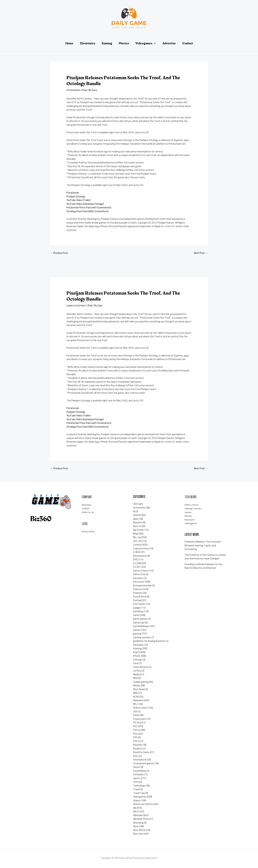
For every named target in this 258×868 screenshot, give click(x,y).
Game (136, 615)
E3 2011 (137, 567)
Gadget (137, 608)
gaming (137, 634)
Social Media (140, 771)
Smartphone (140, 760)
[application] (154, 43)
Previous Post (59, 253)
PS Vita (137, 722)
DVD (135, 559)
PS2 (135, 726)
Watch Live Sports (143, 804)
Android (137, 515)
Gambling (138, 611)
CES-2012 (138, 541)
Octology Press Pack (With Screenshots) (87, 211)
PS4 (135, 734)
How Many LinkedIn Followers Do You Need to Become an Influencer (204, 566)
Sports (137, 778)
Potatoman (73, 193)
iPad (84, 90)
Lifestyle (138, 660)
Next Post (201, 253)
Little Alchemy (141, 667)
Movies (137, 685)
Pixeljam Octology (76, 196)
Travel (136, 789)
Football (137, 600)
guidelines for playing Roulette (149, 641)
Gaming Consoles (194, 508)
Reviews (137, 745)
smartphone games (144, 763)
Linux (136, 663)
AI (134, 511)
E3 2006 (137, 563)
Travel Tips (139, 793)
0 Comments (73, 90)
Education (138, 578)
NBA (135, 693)
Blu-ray (137, 537)
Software (138, 774)
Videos (137, 800)
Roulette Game (141, 752)
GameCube (139, 623)
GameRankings (141, 626)
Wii (135, 808)
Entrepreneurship (142, 585)
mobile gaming (141, 682)
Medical (137, 674)
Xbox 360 (138, 830)
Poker (136, 715)
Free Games (139, 604)
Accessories (139, 508)
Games (137, 630)
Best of (137, 526)
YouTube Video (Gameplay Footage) (85, 204)
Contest (137, 545)
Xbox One (138, 834)
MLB (135, 678)
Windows (138, 815)
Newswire (138, 700)
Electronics (139, 582)
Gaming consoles (142, 637)
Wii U (136, 811)
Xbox (136, 826)
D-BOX (137, 552)
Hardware (138, 645)
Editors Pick (139, 574)
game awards (140, 619)
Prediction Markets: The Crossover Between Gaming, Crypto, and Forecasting (203, 545)
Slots (136, 756)
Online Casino (140, 708)
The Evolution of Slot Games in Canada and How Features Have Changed (205, 557)
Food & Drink (140, 596)
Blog (135, 534)
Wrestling (138, 823)
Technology (139, 786)
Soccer (137, 767)
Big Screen (139, 530)
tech (135, 782)
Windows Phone (142, 819)
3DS (135, 504)
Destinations (140, 556)
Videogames (140, 797)
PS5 (135, 737)
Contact (86, 508)
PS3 (135, 730)
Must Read (139, 689)
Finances (138, 593)
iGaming (137, 648)
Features (138, 589)
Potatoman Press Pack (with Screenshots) (89, 207)
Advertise (87, 505)
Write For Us (88, 512)
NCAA (136, 697)
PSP (135, 741)
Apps (136, 519)
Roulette (138, 749)
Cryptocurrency (141, 548)
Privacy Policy (89, 531)
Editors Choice (141, 571)
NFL (135, 704)
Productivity (140, 719)
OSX (135, 711)
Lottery (137, 671)
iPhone (137, 656)
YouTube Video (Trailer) (79, 200)
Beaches (138, 522)
